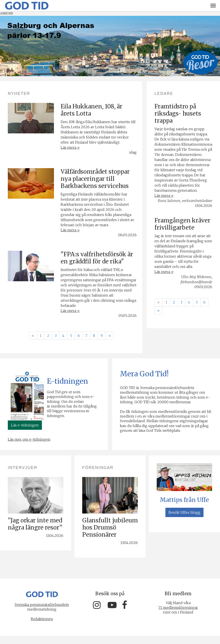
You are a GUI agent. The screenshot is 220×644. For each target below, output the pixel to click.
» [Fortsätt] (110, 336)
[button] (213, 6)
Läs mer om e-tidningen (29, 439)
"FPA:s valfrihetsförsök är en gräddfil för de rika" (97, 258)
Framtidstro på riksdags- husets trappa (178, 113)
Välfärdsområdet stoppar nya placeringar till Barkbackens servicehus (95, 179)
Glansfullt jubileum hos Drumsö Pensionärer (110, 527)
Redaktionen (41, 619)
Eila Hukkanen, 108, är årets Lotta (91, 110)
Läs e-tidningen (25, 425)
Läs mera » (70, 147)
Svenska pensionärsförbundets (41, 604)
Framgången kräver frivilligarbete (182, 224)
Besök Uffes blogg (184, 512)
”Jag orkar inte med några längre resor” (35, 524)
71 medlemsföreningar (179, 607)
